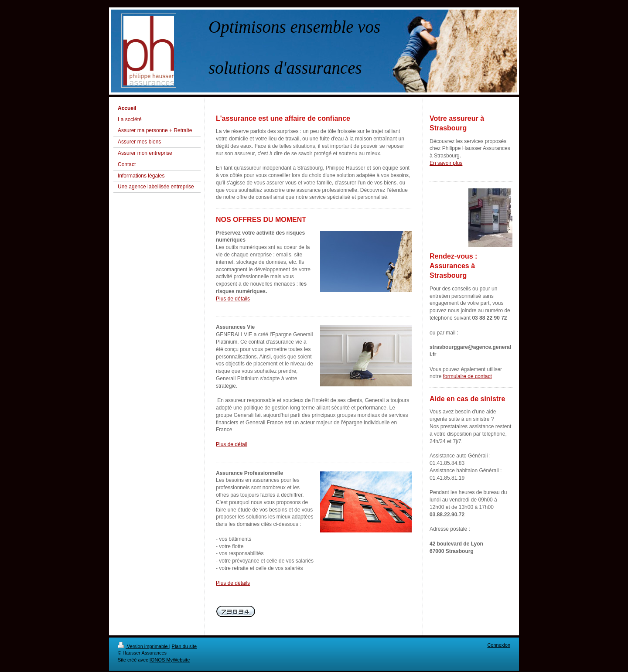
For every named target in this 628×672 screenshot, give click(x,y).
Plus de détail (232, 444)
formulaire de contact (468, 376)
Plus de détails (233, 299)
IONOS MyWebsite (170, 660)
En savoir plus (446, 163)
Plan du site (184, 646)
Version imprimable (143, 646)
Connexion (499, 645)
